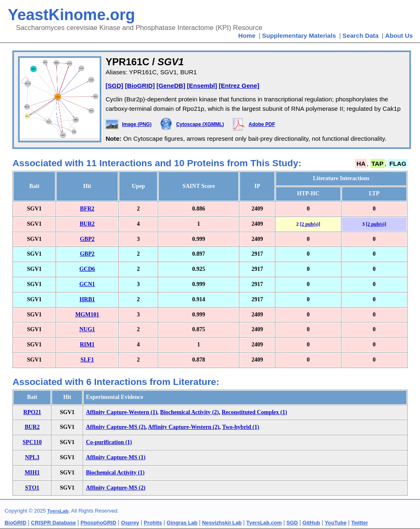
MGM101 (87, 315)
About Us (399, 35)
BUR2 (87, 224)
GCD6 (87, 269)
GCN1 (87, 284)
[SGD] (114, 86)
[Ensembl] (202, 86)
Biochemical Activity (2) (189, 412)
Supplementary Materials (299, 35)
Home (247, 35)
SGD (292, 523)
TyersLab (58, 511)
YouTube (336, 523)
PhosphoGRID (98, 523)
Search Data (361, 35)
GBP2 (87, 239)
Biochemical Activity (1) (115, 473)
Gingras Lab (182, 523)
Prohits (153, 523)
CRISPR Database (54, 523)
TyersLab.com (264, 523)
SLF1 (87, 360)
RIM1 (87, 345)
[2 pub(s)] (310, 224)
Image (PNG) (137, 124)
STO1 (32, 488)
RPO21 (32, 412)
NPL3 (32, 457)
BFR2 (87, 209)
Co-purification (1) (109, 442)
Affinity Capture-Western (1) (121, 412)
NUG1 (87, 329)
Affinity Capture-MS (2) (115, 427)
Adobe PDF (262, 124)
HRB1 (87, 299)
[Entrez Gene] (239, 86)
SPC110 (32, 442)
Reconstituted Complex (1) (254, 412)
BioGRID (15, 523)
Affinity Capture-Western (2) (184, 427)
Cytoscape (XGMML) (200, 124)
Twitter (360, 523)
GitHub (312, 523)
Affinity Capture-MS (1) (115, 457)
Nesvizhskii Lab (222, 523)
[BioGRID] (140, 86)
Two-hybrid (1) (241, 427)
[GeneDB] (171, 86)
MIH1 (32, 473)
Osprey (130, 523)
